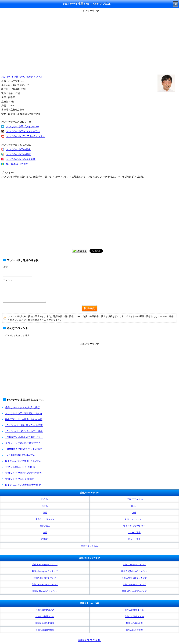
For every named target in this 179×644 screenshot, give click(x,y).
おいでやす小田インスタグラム (23, 131)
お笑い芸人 (45, 526)
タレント (134, 506)
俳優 (45, 513)
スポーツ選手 (134, 533)
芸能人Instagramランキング (45, 571)
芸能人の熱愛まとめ (45, 617)
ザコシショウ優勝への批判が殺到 (24, 473)
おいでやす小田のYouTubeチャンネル (22, 77)
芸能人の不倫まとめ (134, 617)
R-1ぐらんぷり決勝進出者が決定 (23, 485)
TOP (175, 4)
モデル (45, 506)
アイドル (45, 499)
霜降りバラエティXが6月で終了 (23, 407)
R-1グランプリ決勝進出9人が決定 (24, 419)
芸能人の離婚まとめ (134, 610)
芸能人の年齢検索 (134, 623)
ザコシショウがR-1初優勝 (19, 479)
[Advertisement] (89, 371)
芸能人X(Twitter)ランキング (134, 571)
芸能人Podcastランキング (134, 591)
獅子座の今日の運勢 (17, 164)
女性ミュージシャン (134, 519)
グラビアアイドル (134, 499)
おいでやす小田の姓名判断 (21, 159)
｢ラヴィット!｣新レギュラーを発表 (24, 425)
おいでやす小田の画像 (18, 149)
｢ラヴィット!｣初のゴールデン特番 (24, 431)
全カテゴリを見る (89, 546)
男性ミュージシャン (45, 519)
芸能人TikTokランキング (45, 578)
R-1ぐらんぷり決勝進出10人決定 (23, 461)
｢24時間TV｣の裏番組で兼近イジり (24, 437)
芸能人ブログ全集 (89, 640)
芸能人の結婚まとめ (45, 610)
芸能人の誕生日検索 (45, 623)
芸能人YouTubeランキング (134, 578)
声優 (45, 533)
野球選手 (45, 539)
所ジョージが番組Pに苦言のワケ (23, 443)
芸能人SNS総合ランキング (45, 565)
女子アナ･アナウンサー (134, 526)
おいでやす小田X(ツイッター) (22, 126)
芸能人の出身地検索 (45, 630)
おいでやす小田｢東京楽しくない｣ (24, 413)
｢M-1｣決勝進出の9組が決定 (20, 455)
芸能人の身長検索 (134, 630)
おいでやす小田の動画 (18, 154)
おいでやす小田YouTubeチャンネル (26, 136)
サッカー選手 (134, 539)
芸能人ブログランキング (134, 565)
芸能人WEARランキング (134, 585)
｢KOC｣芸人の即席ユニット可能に (24, 449)
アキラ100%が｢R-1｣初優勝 (20, 467)
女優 (134, 513)
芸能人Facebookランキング (45, 585)
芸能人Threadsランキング (45, 591)
